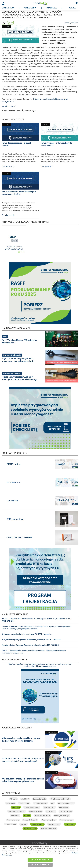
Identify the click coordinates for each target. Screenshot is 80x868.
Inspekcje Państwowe (32, 807)
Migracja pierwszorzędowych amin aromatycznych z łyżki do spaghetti (18, 360)
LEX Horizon (12, 501)
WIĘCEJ (73, 8)
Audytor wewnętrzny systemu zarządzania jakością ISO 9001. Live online (31, 640)
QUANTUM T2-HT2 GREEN (19, 537)
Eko (53, 803)
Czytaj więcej (7, 166)
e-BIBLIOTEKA (8, 8)
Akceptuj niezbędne (39, 865)
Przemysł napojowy (49, 820)
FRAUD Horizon (14, 464)
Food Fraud (16, 807)
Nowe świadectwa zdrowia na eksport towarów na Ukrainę (19, 193)
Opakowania (51, 811)
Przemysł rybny (11, 824)
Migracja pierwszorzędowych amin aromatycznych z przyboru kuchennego (19, 378)
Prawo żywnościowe (42, 816)
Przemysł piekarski (67, 820)
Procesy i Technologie (62, 816)
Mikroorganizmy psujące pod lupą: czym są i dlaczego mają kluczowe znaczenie (21, 739)
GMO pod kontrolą (15, 519)
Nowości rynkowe (36, 811)
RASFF (24, 824)
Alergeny (13, 799)
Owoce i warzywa (66, 811)
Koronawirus (64, 807)
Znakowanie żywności (49, 829)
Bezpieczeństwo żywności (60, 799)
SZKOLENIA (52, 8)
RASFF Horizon (13, 482)
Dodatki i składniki (40, 803)
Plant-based (15, 816)
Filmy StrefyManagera (66, 803)
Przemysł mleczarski (30, 820)
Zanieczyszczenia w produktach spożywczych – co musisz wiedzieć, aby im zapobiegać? (23, 760)
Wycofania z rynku (30, 829)
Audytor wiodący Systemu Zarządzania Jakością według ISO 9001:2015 (30, 645)
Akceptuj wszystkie (39, 860)
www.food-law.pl (8, 106)
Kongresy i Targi (49, 807)
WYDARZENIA (30, 8)
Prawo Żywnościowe (71, 23)
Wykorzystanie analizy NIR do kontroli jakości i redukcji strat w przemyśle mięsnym (23, 780)
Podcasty (27, 816)
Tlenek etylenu (70, 824)
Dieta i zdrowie (24, 803)
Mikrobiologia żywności (17, 811)
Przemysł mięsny (13, 820)
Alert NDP (25, 799)
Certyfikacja (10, 803)
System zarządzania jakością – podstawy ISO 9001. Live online (27, 634)
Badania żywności (40, 799)
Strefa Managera (37, 824)
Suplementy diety (54, 824)
